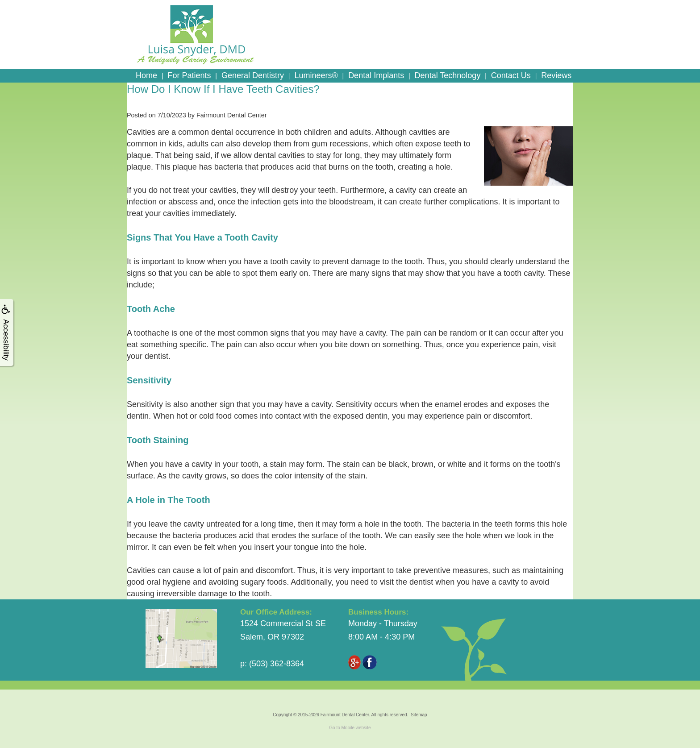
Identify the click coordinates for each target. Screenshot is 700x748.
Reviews (556, 75)
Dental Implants (376, 75)
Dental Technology (448, 75)
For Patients (189, 75)
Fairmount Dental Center (345, 715)
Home (146, 75)
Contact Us (511, 75)
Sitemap (419, 715)
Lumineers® (316, 75)
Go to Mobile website (350, 728)
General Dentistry (253, 75)
